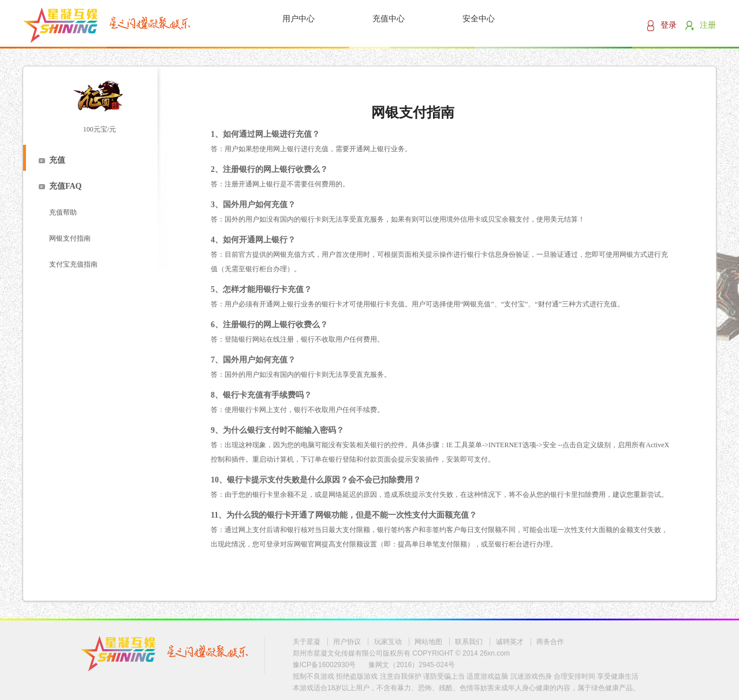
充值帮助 (63, 212)
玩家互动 (388, 642)
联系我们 (469, 642)
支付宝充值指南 (73, 264)
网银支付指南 (70, 238)
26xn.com (495, 653)
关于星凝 (307, 642)
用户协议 (347, 642)
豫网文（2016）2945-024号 (411, 665)
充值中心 (389, 19)
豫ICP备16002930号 (324, 665)
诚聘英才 (510, 642)
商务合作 (550, 642)
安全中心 (479, 19)
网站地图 (428, 642)
